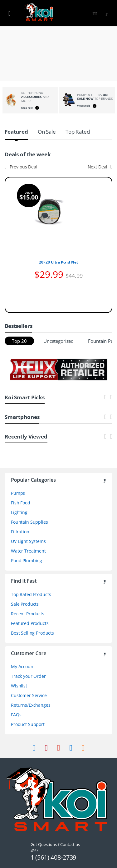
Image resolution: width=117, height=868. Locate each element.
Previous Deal (21, 167)
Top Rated (78, 132)
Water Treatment (28, 551)
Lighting (19, 512)
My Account (23, 666)
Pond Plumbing (27, 560)
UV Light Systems (28, 541)
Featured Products (30, 623)
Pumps (18, 493)
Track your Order (28, 676)
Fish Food (21, 503)
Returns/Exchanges (31, 705)
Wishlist (19, 686)
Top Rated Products (31, 594)
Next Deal (100, 167)
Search (96, 13)
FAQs (16, 715)
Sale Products (25, 604)
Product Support (28, 724)
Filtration (20, 532)
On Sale (47, 132)
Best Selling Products (32, 633)
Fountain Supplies (29, 522)
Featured (16, 132)
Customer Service (29, 695)
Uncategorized (58, 341)
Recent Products (28, 614)
